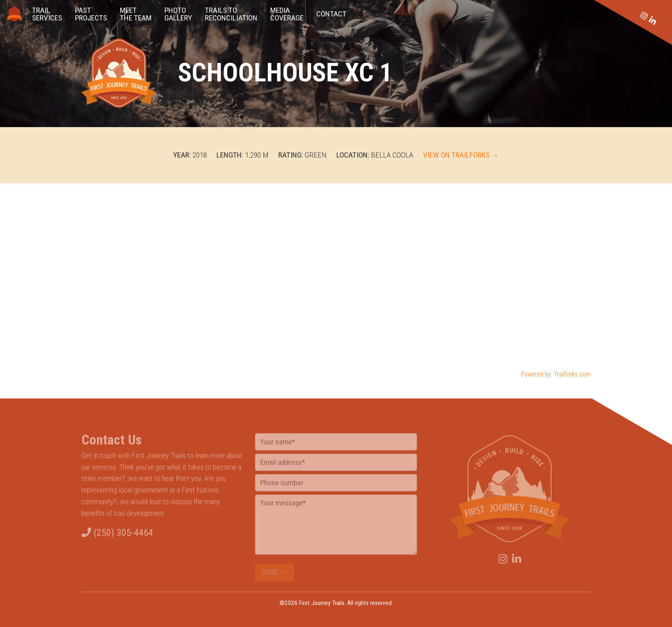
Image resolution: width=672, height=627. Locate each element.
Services (47, 14)
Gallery (178, 14)
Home (14, 14)
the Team (136, 14)
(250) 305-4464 (117, 536)
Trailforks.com (572, 374)
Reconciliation (231, 14)
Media (287, 14)
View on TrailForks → (461, 155)
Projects (91, 14)
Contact (331, 14)
